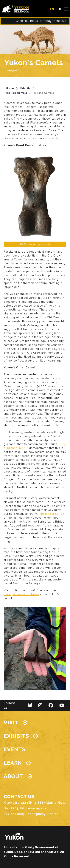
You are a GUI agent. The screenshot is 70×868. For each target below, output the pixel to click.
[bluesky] (30, 706)
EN (52, 9)
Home (10, 88)
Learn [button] (17, 763)
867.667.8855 (14, 814)
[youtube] (62, 706)
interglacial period (52, 514)
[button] (35, 649)
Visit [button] (15, 723)
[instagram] (40, 706)
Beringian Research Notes (21, 594)
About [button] (18, 776)
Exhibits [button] (21, 736)
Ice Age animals (16, 93)
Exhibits (25, 88)
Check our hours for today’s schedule (41, 21)
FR (59, 9)
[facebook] (51, 706)
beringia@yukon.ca (43, 814)
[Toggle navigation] (64, 9)
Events (15, 749)
